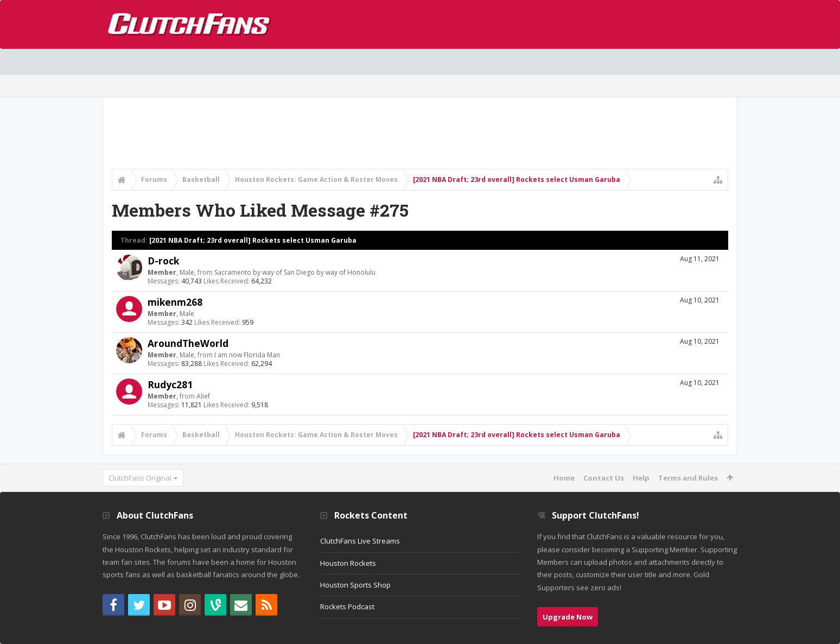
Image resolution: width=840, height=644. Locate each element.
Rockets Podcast (347, 607)
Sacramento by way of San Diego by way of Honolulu (295, 272)
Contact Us (604, 478)
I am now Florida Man (247, 355)
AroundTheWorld (188, 343)
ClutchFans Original (140, 478)
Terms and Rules (688, 478)
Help (641, 478)
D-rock (163, 261)
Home (564, 478)
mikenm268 (175, 302)
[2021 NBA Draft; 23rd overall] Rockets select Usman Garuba (253, 240)
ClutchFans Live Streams (360, 541)
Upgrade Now (568, 617)
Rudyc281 (170, 384)
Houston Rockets (348, 563)
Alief (203, 396)
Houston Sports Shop (355, 585)
